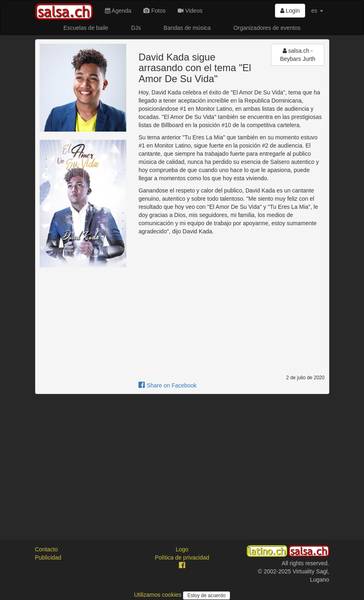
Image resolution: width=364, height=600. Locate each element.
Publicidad (48, 557)
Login (290, 11)
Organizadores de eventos (267, 28)
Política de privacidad (182, 557)
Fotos (154, 11)
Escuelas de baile (86, 28)
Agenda (118, 11)
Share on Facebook (167, 385)
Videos (190, 11)
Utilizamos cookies (159, 595)
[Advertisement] (182, 459)
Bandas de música (187, 28)
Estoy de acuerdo (207, 596)
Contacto (47, 549)
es (317, 11)
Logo (182, 549)
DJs (136, 28)
